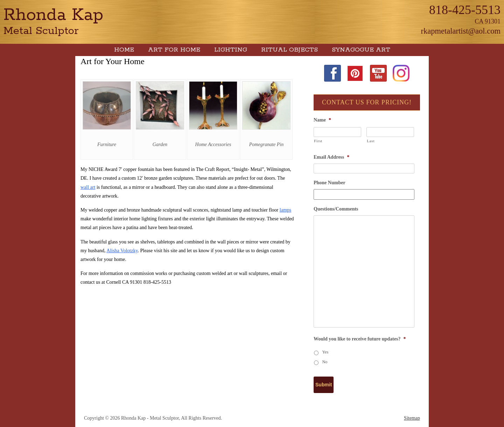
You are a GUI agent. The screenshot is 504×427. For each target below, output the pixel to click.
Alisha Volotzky (122, 251)
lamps (285, 210)
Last (371, 141)
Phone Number (330, 183)
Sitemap (412, 418)
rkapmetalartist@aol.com (461, 31)
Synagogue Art (361, 50)
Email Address (331, 157)
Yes (325, 352)
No (325, 362)
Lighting (231, 50)
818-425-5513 (465, 10)
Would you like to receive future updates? (360, 339)
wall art (88, 187)
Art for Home (174, 50)
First (318, 141)
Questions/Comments (336, 209)
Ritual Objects (289, 50)
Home (124, 50)
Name (322, 120)
